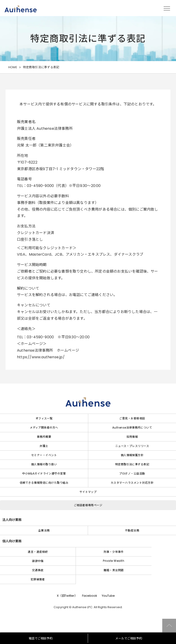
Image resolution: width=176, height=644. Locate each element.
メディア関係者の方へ (44, 428)
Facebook (90, 596)
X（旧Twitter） (67, 596)
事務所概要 (44, 437)
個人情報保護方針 (132, 455)
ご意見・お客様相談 (132, 418)
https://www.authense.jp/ (41, 357)
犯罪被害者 (38, 579)
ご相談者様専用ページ (88, 505)
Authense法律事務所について (132, 428)
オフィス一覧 (44, 418)
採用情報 (132, 437)
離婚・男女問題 (114, 570)
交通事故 (38, 570)
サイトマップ (88, 492)
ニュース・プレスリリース (132, 446)
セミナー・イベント (44, 455)
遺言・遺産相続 (38, 552)
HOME (13, 67)
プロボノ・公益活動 (132, 473)
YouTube (108, 596)
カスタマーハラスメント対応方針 (132, 483)
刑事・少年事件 (114, 552)
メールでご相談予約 (129, 638)
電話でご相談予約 (41, 638)
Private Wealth (114, 561)
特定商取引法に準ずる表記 (132, 464)
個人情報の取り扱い (44, 464)
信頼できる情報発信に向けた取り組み (44, 483)
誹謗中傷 (38, 561)
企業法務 (44, 530)
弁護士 (44, 446)
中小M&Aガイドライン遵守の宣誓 (44, 473)
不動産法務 (132, 530)
